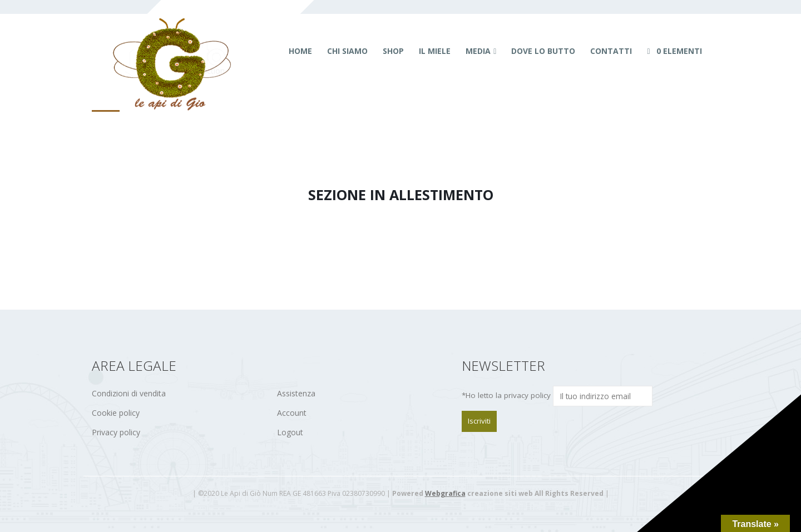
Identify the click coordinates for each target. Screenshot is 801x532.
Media (478, 51)
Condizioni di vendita (129, 393)
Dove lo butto (543, 51)
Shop (393, 51)
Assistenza (296, 393)
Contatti (611, 51)
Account (292, 413)
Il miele (435, 51)
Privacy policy (116, 432)
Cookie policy (116, 413)
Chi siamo (347, 51)
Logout (290, 432)
